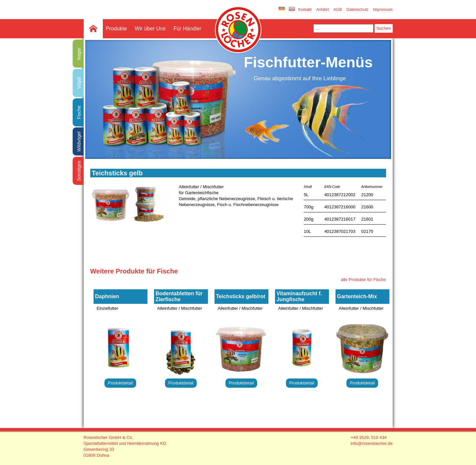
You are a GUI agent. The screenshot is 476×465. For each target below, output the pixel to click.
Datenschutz (357, 10)
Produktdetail (120, 383)
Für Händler (187, 29)
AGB (338, 10)
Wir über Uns (150, 29)
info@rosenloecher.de (372, 443)
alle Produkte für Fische (363, 280)
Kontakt (305, 10)
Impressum (383, 10)
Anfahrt (323, 10)
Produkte (116, 29)
